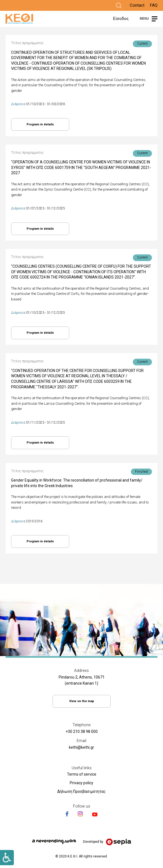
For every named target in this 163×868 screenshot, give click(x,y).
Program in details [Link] (40, 124)
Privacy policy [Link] (81, 783)
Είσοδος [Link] (121, 19)
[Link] (119, 6)
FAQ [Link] (154, 5)
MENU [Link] (144, 19)
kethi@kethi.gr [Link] (81, 747)
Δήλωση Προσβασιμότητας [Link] (81, 791)
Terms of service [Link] (82, 774)
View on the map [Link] (82, 701)
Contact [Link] (137, 5)
